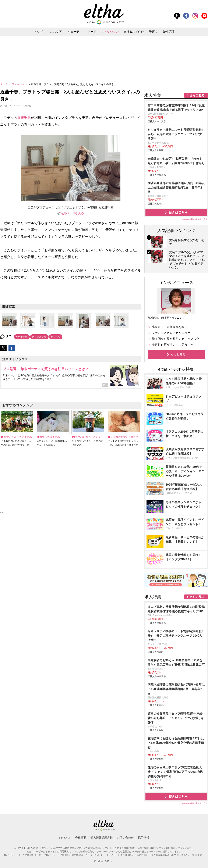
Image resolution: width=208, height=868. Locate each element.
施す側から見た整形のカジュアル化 (176, 339)
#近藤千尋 (22, 337)
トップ (38, 32)
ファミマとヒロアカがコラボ (171, 333)
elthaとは (65, 838)
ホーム (4, 84)
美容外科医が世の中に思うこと (173, 345)
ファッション (110, 32)
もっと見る (178, 354)
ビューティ (75, 32)
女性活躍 (168, 32)
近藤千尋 (24, 118)
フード (92, 32)
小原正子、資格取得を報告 (170, 327)
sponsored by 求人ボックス (195, 219)
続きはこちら (178, 212)
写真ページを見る (72, 213)
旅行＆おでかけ (134, 32)
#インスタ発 (39, 337)
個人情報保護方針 (102, 838)
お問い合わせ (125, 838)
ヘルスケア (55, 32)
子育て (153, 32)
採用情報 (144, 838)
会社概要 (81, 838)
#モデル (56, 337)
